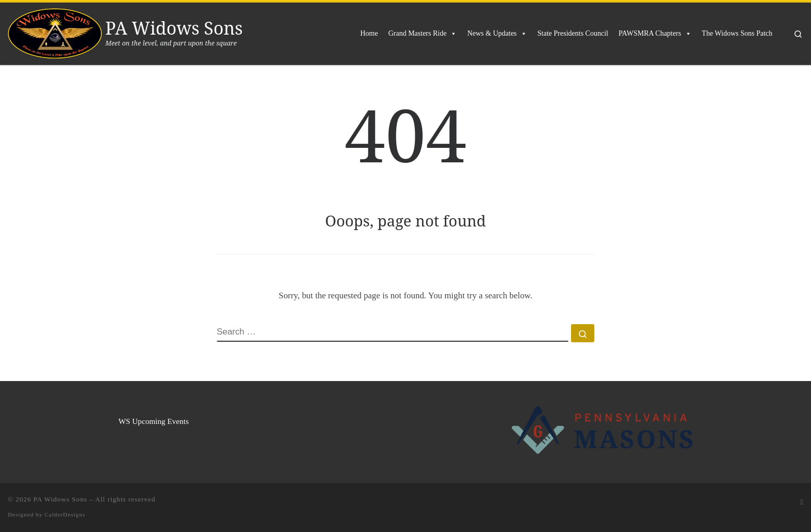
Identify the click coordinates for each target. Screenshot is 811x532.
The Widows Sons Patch (737, 33)
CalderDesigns (65, 514)
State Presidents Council (573, 33)
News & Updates (497, 34)
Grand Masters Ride (423, 34)
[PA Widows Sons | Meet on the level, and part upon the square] (55, 32)
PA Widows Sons (61, 499)
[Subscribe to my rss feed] (802, 502)
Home (369, 33)
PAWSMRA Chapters (655, 34)
